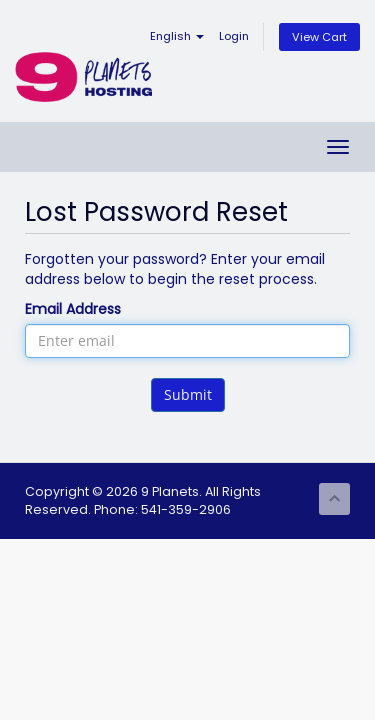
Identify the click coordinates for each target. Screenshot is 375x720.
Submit (188, 394)
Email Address (73, 309)
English (177, 36)
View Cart (319, 37)
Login (234, 36)
